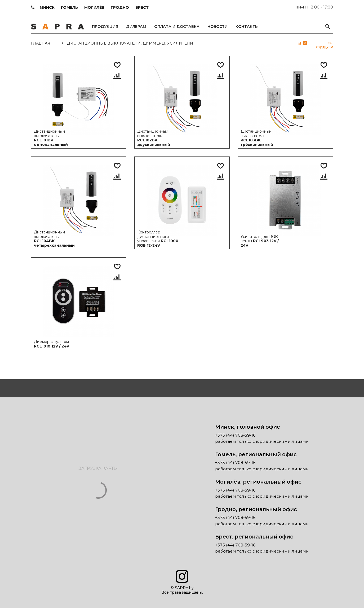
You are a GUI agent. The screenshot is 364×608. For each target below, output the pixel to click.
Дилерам (136, 27)
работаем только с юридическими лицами (262, 441)
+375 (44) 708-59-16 (235, 435)
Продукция (105, 27)
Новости (217, 27)
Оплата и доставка (177, 27)
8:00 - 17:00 (314, 7)
